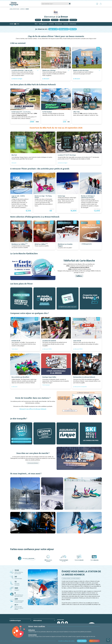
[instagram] (62, 623)
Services (66, 24)
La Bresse (22, 9)
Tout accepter (94, 641)
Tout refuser (82, 641)
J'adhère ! (79, 276)
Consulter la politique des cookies (66, 641)
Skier (36, 24)
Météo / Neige (46, 20)
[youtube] (66, 623)
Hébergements (43, 24)
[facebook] (59, 623)
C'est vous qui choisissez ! (33, 463)
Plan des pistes (64, 20)
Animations (73, 24)
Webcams (38, 20)
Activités (51, 24)
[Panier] (101, 4)
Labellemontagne (14, 9)
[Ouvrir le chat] (108, 640)
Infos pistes (55, 20)
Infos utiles (73, 20)
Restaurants (59, 24)
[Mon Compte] (97, 4)
